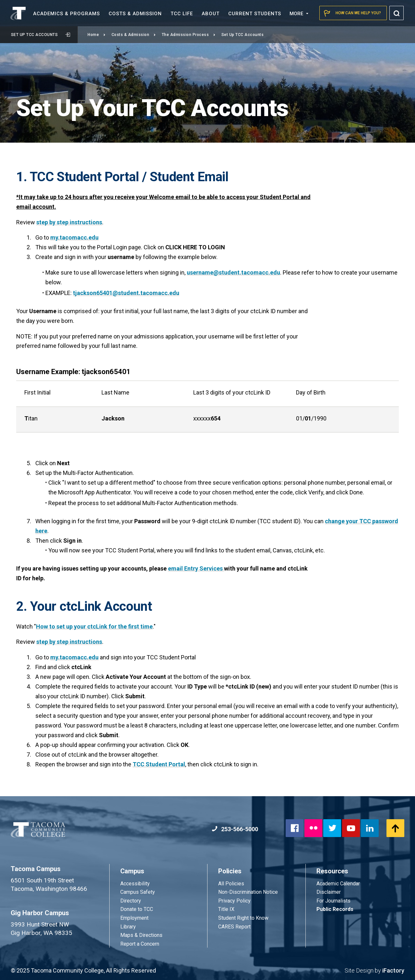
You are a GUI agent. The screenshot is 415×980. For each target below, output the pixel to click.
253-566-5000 (235, 829)
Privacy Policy (234, 901)
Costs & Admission (134, 35)
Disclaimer (329, 892)
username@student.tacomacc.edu (233, 272)
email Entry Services (196, 568)
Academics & (66, 14)
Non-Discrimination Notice (248, 892)
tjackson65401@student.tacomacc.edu (126, 293)
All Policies (232, 884)
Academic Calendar (338, 884)
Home (97, 35)
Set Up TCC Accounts (41, 35)
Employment (134, 918)
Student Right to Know (243, 918)
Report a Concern (140, 944)
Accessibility (135, 884)
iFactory (393, 970)
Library (128, 927)
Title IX (226, 909)
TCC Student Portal (159, 764)
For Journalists (333, 901)
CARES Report (234, 927)
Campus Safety (138, 892)
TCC (182, 14)
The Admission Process (189, 35)
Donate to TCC (137, 909)
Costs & (135, 14)
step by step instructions (69, 222)
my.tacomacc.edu (74, 237)
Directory (131, 901)
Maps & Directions (141, 935)
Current (255, 14)
